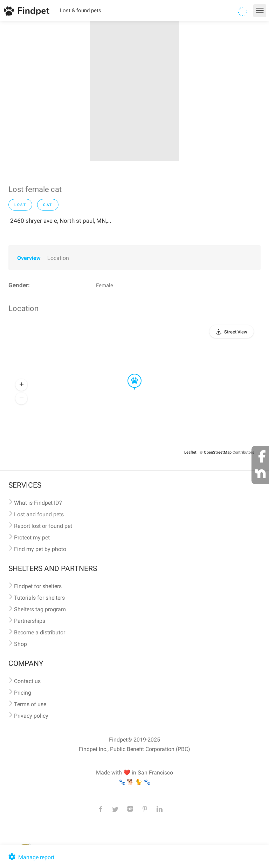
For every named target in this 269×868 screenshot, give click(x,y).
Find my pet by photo (40, 549)
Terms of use (30, 704)
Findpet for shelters (38, 586)
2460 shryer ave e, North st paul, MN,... (61, 221)
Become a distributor (40, 632)
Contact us (27, 681)
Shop (20, 644)
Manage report (31, 857)
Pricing (23, 693)
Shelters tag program (40, 609)
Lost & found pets (81, 11)
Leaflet (190, 452)
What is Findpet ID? (38, 503)
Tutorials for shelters (39, 598)
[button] (130, 374)
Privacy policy (31, 716)
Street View (236, 332)
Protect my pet (32, 538)
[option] (134, 91)
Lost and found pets (39, 514)
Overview (29, 258)
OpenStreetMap (218, 452)
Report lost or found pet (43, 526)
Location (58, 258)
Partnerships (30, 621)
